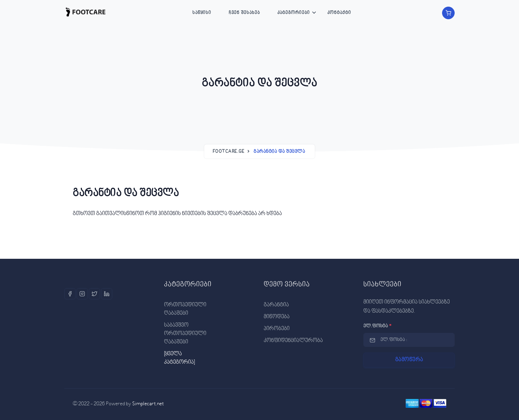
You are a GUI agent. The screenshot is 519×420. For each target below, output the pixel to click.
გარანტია (276, 305)
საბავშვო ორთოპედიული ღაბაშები (185, 334)
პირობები (277, 329)
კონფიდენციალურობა (293, 341)
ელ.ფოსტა (378, 326)
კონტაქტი (339, 13)
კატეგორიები (294, 13)
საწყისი (202, 13)
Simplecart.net (148, 404)
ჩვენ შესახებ (244, 13)
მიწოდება (277, 317)
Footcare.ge (229, 152)
